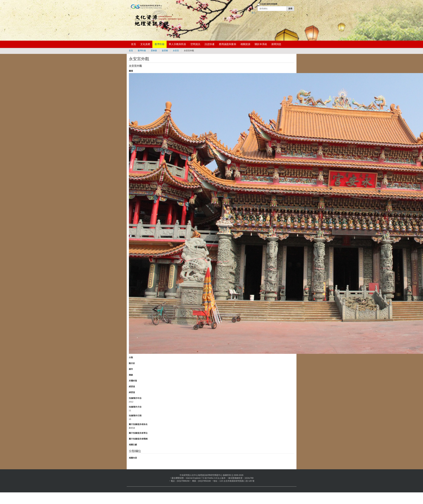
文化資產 (145, 44)
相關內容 (133, 458)
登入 (254, 13)
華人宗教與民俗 (177, 44)
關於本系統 (261, 44)
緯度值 (132, 392)
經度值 (132, 386)
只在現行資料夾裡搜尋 (269, 4)
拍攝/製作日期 (135, 416)
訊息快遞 (210, 44)
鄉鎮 (131, 375)
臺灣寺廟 (159, 44)
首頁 (134, 44)
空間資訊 (195, 44)
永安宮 (176, 51)
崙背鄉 (165, 51)
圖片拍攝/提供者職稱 (138, 439)
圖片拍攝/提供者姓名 (138, 424)
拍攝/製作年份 (135, 398)
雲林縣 (154, 51)
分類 (131, 357)
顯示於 (132, 363)
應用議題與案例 (227, 44)
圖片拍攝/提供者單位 (138, 433)
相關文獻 (133, 445)
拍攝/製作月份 (135, 407)
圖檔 (131, 71)
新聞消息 (276, 44)
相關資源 (245, 44)
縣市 (131, 369)
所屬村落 (133, 381)
